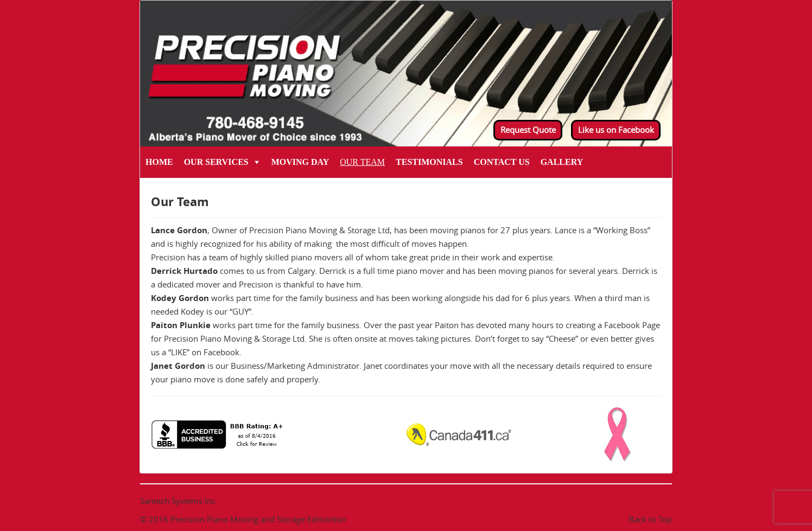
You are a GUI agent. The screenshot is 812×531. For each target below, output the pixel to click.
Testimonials (429, 162)
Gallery (562, 162)
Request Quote (528, 130)
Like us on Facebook (616, 130)
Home (159, 162)
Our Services (216, 162)
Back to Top (650, 519)
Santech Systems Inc (178, 501)
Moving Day (300, 162)
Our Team (362, 162)
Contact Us (502, 162)
